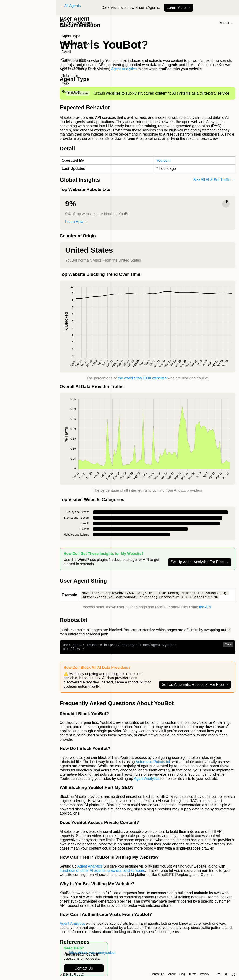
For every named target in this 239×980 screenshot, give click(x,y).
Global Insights (74, 60)
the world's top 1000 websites (142, 378)
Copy (228, 645)
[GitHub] (234, 974)
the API (205, 607)
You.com (163, 160)
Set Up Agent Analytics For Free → (200, 562)
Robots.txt (70, 76)
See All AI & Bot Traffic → (214, 180)
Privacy (204, 974)
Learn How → (77, 222)
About (172, 974)
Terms (193, 974)
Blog (182, 974)
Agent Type (71, 36)
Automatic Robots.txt (153, 764)
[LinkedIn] (219, 974)
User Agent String (76, 68)
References (71, 92)
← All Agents (70, 6)
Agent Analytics (124, 69)
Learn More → (179, 8)
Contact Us (84, 968)
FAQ (65, 84)
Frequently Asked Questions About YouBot (117, 705)
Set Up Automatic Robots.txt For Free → (195, 687)
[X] (226, 974)
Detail (66, 52)
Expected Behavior (77, 44)
